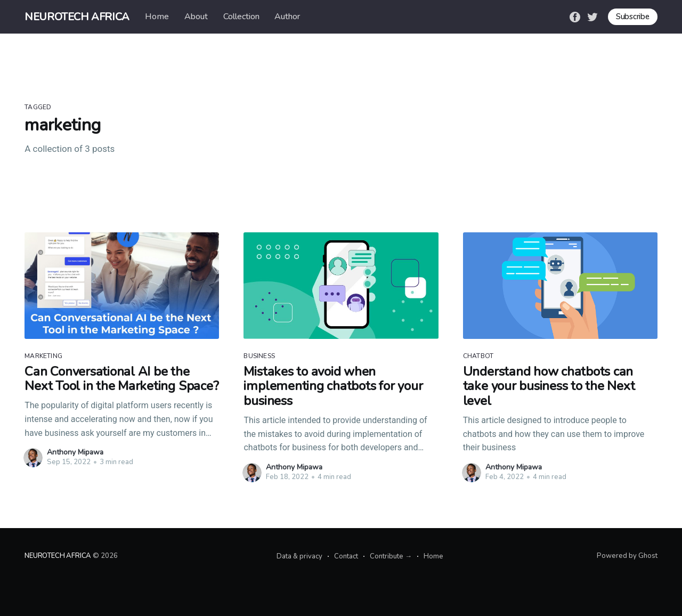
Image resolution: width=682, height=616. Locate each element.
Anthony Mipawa (75, 452)
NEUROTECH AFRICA (77, 17)
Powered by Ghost (627, 556)
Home (157, 17)
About (196, 17)
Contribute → (391, 556)
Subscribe (633, 17)
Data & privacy (299, 556)
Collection (241, 17)
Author (287, 17)
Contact (346, 556)
